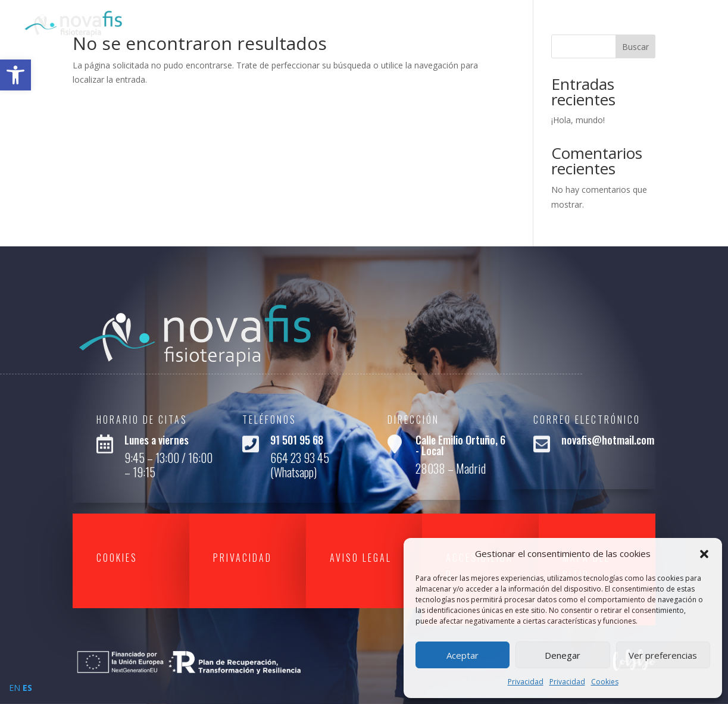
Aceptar (463, 655)
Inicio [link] (476, 23)
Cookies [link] (605, 682)
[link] (15, 75)
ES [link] (27, 688)
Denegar (563, 655)
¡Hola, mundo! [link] (578, 120)
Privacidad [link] (526, 682)
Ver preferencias (663, 655)
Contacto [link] (681, 23)
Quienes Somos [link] (542, 23)
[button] (704, 554)
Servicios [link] (618, 23)
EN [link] (15, 688)
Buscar (635, 47)
